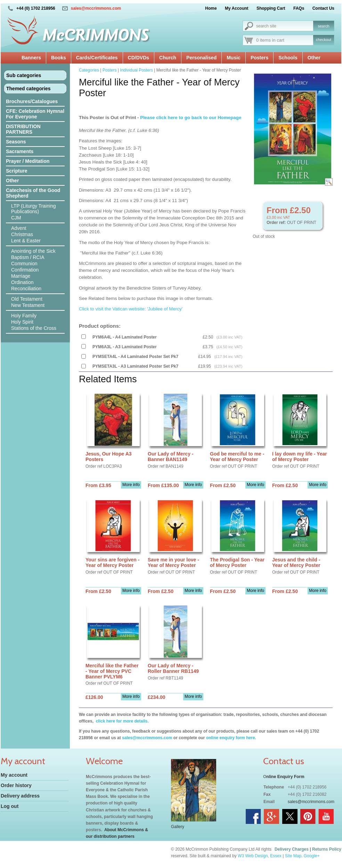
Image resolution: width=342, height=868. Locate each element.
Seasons (16, 142)
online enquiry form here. (231, 738)
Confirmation (25, 270)
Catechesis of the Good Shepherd (33, 193)
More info (131, 485)
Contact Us (323, 8)
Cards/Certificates (97, 58)
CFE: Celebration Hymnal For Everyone (35, 114)
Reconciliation (26, 289)
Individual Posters (136, 70)
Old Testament (27, 299)
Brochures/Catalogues (32, 101)
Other (314, 58)
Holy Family (24, 316)
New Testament (28, 305)
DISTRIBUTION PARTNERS (23, 129)
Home (211, 8)
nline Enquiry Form (285, 777)
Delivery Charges (292, 849)
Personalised (201, 58)
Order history (16, 785)
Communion (24, 264)
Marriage (21, 276)
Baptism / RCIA (28, 257)
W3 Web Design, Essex (260, 856)
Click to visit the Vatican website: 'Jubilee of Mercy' (131, 309)
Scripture (17, 171)
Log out (10, 806)
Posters (259, 58)
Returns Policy (327, 849)
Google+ (312, 856)
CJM (16, 218)
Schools (288, 58)
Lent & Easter (26, 241)
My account (14, 775)
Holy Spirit (22, 322)
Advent (19, 228)
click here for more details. (121, 721)
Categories (89, 70)
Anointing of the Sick (33, 251)
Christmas (22, 234)
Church (168, 58)
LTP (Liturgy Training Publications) (34, 209)
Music (234, 58)
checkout (324, 40)
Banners (31, 58)
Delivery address (20, 796)
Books (59, 58)
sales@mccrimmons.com (96, 8)
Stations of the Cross (34, 328)
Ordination (22, 282)
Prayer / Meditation (28, 161)
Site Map (293, 856)
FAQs (299, 8)
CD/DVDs (139, 58)
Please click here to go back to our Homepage (191, 118)
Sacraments (20, 151)
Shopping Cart (271, 8)
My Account (237, 8)
